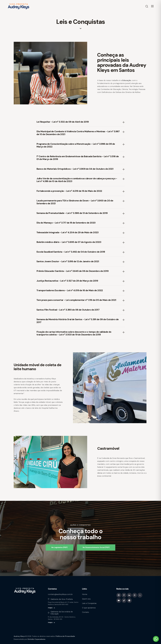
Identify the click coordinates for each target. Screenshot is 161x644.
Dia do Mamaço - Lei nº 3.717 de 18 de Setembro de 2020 (66, 223)
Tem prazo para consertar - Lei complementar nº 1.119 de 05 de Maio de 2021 (76, 300)
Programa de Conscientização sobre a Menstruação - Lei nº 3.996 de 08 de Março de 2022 (76, 145)
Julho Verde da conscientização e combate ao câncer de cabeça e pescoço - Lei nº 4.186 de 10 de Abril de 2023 (77, 180)
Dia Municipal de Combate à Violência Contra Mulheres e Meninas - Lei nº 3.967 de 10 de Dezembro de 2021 (78, 133)
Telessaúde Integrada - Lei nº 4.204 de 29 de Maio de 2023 (68, 232)
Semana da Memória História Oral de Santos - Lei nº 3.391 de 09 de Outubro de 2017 (78, 321)
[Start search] (147, 7)
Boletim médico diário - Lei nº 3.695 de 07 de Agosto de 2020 (69, 242)
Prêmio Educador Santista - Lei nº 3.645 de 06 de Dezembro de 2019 (72, 271)
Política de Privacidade (65, 636)
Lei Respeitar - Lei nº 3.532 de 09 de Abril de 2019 (63, 122)
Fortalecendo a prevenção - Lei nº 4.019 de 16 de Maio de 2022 (69, 191)
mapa (50, 608)
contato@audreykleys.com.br (60, 594)
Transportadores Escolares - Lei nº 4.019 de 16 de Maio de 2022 (70, 290)
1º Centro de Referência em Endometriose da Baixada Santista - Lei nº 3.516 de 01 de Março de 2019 (78, 158)
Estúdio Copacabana (36, 639)
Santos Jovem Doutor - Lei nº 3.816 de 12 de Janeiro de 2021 (68, 261)
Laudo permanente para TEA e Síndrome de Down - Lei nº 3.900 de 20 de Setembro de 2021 (75, 202)
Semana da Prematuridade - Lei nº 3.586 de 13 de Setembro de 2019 (72, 213)
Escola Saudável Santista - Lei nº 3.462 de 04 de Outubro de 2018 (71, 252)
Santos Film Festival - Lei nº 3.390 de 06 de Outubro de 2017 (68, 310)
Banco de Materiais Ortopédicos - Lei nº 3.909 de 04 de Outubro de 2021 (75, 169)
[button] (80, 122)
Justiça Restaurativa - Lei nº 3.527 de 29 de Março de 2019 (67, 281)
